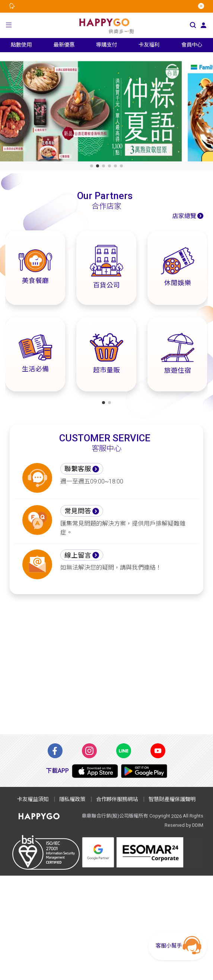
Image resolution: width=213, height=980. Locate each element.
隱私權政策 (72, 799)
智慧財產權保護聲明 (172, 799)
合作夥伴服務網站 (117, 799)
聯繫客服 (78, 469)
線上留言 (78, 555)
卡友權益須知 (33, 799)
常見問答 (78, 511)
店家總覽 (184, 216)
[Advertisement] (106, 664)
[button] (9, 25)
